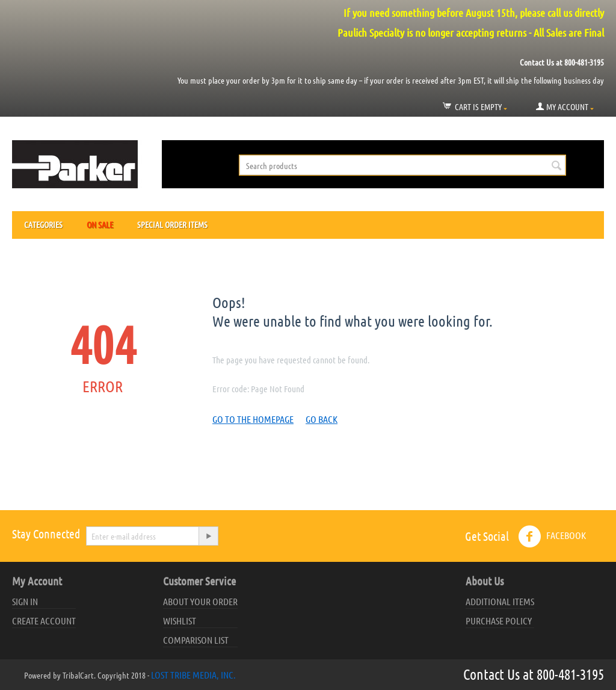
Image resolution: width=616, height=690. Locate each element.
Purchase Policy (499, 621)
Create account (44, 621)
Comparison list (196, 640)
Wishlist (180, 621)
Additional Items (500, 601)
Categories (43, 224)
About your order (200, 601)
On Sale (100, 224)
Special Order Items (172, 224)
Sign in (25, 601)
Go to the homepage (253, 419)
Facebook (552, 537)
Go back (322, 419)
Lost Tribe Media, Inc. (193, 675)
